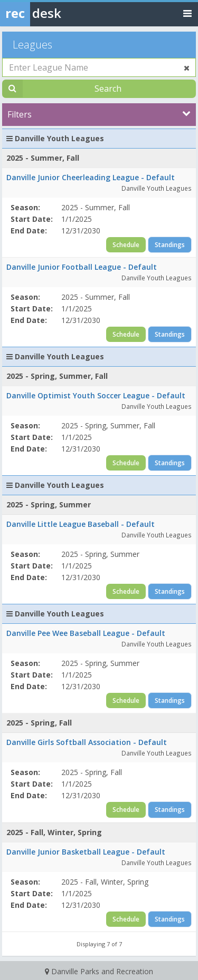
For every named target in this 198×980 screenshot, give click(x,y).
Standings (170, 245)
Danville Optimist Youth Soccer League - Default (96, 395)
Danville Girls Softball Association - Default (87, 742)
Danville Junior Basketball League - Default (86, 852)
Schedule (126, 245)
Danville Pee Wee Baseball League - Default (86, 633)
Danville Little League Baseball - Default (81, 524)
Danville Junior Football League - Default (82, 267)
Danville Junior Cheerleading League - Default (91, 177)
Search (108, 89)
